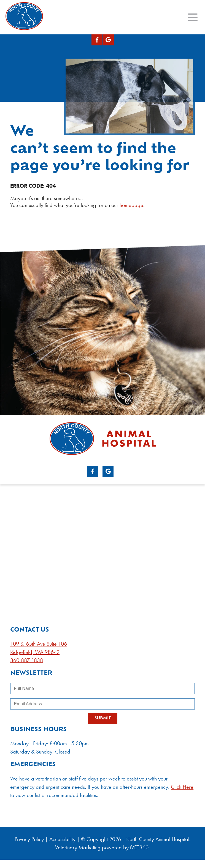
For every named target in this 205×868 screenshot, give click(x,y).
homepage (131, 205)
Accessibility (62, 839)
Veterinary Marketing (78, 847)
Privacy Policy (29, 839)
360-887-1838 (27, 660)
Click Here (182, 787)
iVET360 (139, 847)
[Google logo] (108, 40)
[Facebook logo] (97, 40)
